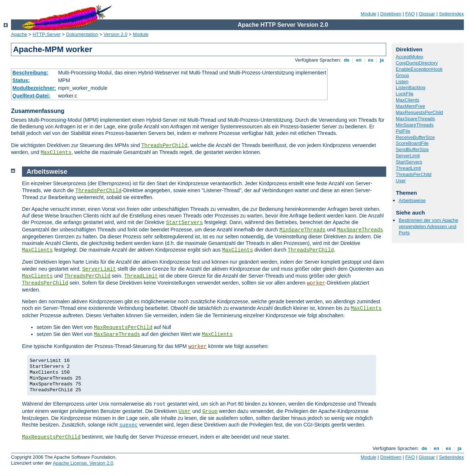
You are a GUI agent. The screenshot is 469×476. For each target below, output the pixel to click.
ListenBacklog (411, 87)
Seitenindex (451, 14)
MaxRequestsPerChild (419, 112)
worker (316, 283)
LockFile (405, 94)
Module (368, 14)
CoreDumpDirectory (417, 63)
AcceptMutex (409, 57)
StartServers (409, 162)
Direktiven (391, 14)
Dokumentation (82, 34)
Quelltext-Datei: (31, 96)
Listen (402, 82)
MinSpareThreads (415, 125)
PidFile (403, 131)
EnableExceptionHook (419, 69)
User (401, 181)
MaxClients (56, 153)
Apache (19, 34)
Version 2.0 (116, 34)
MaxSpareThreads (415, 119)
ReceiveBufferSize (415, 137)
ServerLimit (408, 156)
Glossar (427, 14)
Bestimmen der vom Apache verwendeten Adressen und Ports (429, 226)
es (371, 60)
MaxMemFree (410, 106)
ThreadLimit (408, 168)
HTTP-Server (47, 34)
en (359, 60)
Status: (21, 80)
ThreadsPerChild (165, 146)
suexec (128, 425)
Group (402, 75)
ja (382, 60)
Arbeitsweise (412, 200)
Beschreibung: (30, 73)
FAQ (410, 14)
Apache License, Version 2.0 (83, 463)
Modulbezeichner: (34, 88)
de (347, 60)
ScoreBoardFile (412, 143)
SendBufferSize (412, 149)
